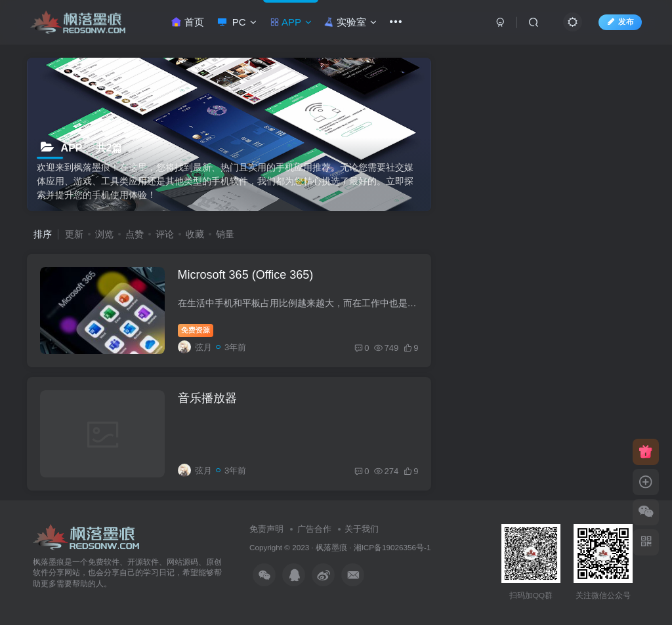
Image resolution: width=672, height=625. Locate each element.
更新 (74, 234)
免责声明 (266, 529)
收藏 (195, 234)
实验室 (350, 22)
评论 (165, 234)
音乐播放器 (207, 398)
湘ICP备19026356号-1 (392, 547)
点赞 (135, 234)
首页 (187, 22)
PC (237, 22)
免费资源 (196, 330)
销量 (225, 234)
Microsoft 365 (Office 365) (246, 275)
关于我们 (362, 529)
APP (291, 22)
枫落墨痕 (331, 547)
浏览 (104, 234)
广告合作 (314, 529)
